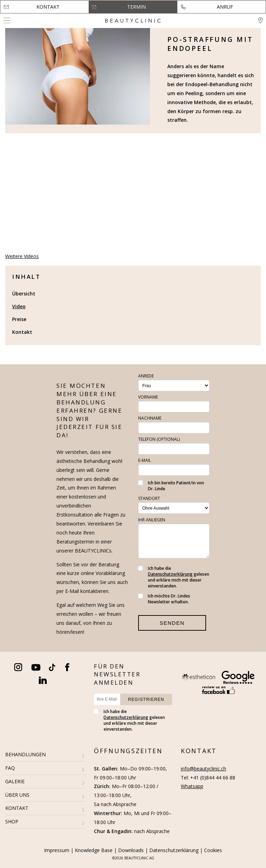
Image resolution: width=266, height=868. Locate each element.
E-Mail (145, 460)
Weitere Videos (22, 256)
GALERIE (15, 781)
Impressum (57, 850)
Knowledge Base (94, 850)
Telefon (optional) (159, 439)
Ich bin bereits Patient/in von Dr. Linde (171, 486)
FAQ (10, 768)
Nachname (150, 418)
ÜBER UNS (17, 795)
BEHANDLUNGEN (25, 754)
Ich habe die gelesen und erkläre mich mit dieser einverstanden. (174, 577)
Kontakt (48, 7)
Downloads (131, 850)
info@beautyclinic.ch (203, 769)
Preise (19, 319)
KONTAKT (17, 808)
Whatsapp (192, 786)
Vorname (148, 397)
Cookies (213, 850)
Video (19, 306)
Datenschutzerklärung (170, 574)
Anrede (146, 376)
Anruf (225, 7)
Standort (149, 498)
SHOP (12, 821)
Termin (136, 7)
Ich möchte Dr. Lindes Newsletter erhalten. (164, 599)
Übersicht (24, 294)
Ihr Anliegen (152, 520)
